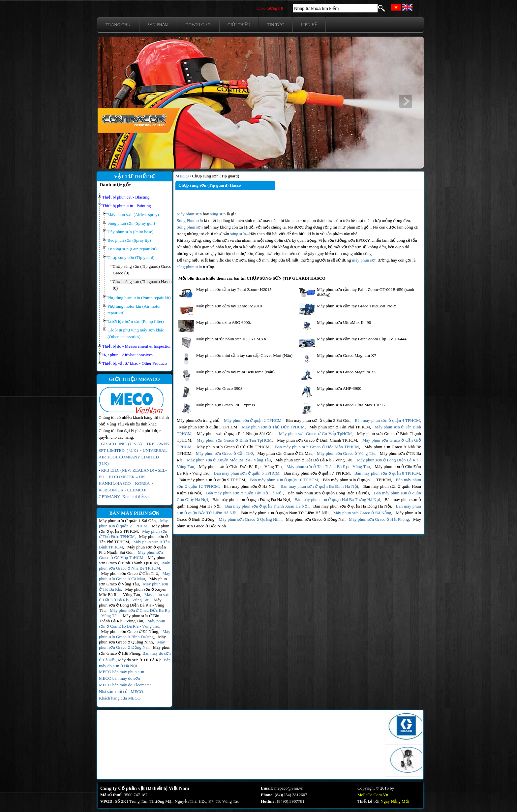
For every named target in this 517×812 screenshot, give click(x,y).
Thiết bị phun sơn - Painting (127, 206)
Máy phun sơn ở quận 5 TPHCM (134, 529)
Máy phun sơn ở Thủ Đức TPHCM (133, 534)
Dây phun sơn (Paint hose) (130, 232)
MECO (182, 176)
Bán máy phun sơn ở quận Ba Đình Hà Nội (319, 486)
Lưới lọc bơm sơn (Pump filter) (136, 321)
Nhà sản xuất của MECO (121, 691)
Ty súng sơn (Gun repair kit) (132, 249)
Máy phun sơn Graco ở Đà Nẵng (130, 631)
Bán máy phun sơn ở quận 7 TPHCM (317, 473)
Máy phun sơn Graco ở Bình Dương (135, 634)
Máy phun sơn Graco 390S (219, 388)
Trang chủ (118, 25)
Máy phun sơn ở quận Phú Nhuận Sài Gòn (132, 550)
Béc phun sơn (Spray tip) (129, 240)
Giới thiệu (239, 25)
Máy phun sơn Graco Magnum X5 (347, 372)
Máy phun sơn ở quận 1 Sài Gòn (127, 521)
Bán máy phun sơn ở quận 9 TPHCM (212, 480)
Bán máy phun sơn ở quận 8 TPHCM (387, 473)
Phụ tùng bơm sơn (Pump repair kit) (139, 298)
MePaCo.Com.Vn (373, 795)
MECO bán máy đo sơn (119, 678)
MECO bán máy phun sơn (122, 672)
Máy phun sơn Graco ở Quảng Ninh (132, 639)
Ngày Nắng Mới (395, 801)
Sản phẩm (158, 25)
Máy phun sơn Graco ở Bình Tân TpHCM (234, 440)
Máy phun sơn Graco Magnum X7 (347, 355)
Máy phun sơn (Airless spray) (133, 215)
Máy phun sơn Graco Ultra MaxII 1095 (351, 405)
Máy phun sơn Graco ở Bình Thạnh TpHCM (132, 560)
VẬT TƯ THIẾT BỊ (135, 176)
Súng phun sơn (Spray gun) (131, 223)
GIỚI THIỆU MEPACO (134, 379)
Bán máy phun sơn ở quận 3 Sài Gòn (318, 420)
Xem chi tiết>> (136, 497)
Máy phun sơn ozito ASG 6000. (224, 322)
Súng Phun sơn (190, 220)
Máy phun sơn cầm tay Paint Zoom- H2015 (234, 289)
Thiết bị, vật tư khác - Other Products (135, 363)
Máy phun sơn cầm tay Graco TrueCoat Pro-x (356, 306)
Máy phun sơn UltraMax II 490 (344, 322)
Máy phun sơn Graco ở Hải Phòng (379, 519)
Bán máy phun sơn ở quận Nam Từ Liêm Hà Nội (285, 513)
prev (116, 101)
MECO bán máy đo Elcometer (125, 685)
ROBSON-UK (111, 490)
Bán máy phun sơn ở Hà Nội (250, 486)
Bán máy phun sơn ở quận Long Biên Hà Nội (328, 493)
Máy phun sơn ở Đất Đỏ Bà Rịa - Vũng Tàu (134, 597)
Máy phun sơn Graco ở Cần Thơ (130, 573)
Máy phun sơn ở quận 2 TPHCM (133, 523)
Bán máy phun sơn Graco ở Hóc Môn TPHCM (317, 447)
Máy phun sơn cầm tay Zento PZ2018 (229, 306)
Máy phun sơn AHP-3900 (339, 388)
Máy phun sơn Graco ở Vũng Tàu (133, 581)
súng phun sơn (189, 267)
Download (198, 25)
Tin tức (275, 25)
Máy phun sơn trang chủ (198, 420)
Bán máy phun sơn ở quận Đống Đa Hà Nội (251, 500)
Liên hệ (309, 25)
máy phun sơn (364, 260)
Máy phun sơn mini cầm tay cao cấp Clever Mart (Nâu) (244, 355)
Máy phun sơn (189, 214)
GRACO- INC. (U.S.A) (122, 444)
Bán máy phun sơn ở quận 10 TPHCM (284, 480)
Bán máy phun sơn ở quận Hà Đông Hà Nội (352, 506)
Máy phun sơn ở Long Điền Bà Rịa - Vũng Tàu (132, 605)
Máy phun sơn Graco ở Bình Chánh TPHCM (317, 440)
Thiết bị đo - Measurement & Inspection (137, 346)
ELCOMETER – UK (127, 477)
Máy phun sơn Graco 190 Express (226, 405)
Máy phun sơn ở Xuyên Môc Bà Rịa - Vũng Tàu (133, 592)
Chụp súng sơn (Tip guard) (131, 257)
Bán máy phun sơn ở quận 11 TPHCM (357, 480)
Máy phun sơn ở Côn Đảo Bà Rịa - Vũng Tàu (132, 624)
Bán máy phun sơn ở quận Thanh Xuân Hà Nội (267, 506)
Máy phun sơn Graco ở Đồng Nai (132, 645)
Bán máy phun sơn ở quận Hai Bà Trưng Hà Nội (337, 500)
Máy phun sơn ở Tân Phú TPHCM (340, 427)
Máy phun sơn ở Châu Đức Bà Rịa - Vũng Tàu (240, 467)
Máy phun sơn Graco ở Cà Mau (135, 576)
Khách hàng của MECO (120, 698)
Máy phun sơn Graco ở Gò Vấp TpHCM (131, 555)
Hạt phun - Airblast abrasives (127, 355)
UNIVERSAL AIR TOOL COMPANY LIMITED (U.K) (133, 457)
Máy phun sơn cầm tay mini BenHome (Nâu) (235, 372)
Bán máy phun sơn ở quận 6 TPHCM (247, 473)
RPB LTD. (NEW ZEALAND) (128, 470)
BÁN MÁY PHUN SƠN (135, 513)
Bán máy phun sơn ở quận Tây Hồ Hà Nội (244, 493)
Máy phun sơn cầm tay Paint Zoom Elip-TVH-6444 (362, 339)
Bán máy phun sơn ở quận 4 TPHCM (387, 420)
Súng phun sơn (190, 227)
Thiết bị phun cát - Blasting (126, 197)
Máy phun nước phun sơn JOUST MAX (232, 339)
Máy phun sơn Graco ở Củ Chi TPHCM (233, 447)
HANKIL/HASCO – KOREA (125, 483)
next (406, 101)
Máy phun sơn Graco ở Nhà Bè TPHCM (135, 565)
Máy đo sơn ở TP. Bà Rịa (140, 660)
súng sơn (218, 214)
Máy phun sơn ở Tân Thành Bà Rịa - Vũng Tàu (129, 618)
